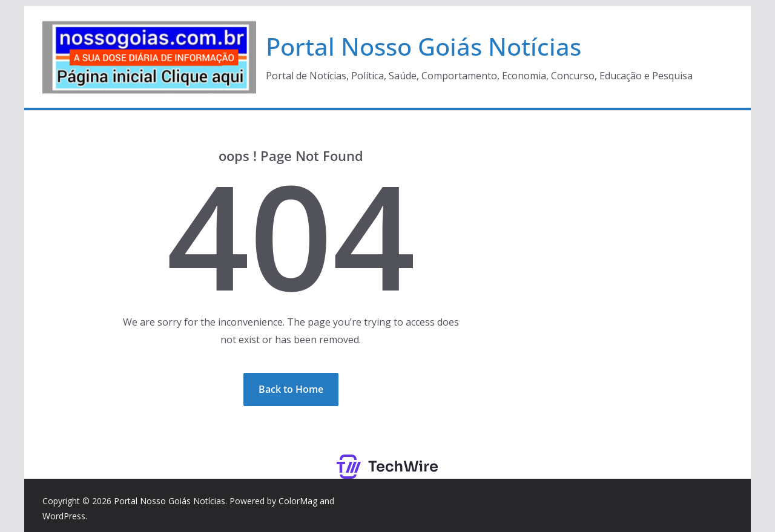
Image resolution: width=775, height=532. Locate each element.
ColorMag (298, 501)
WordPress (64, 516)
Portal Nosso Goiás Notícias (424, 46)
